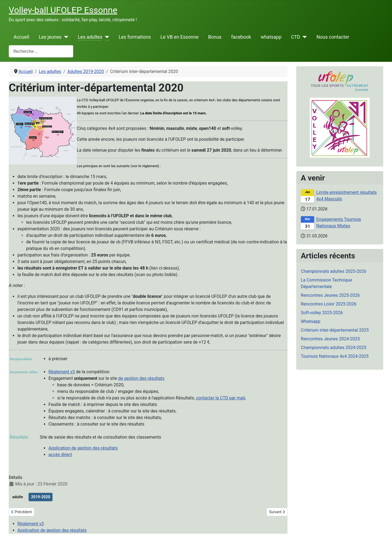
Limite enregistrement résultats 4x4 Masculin (347, 196)
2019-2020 (41, 497)
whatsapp (271, 37)
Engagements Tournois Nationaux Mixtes (339, 223)
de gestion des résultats (141, 378)
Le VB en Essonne (179, 37)
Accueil (21, 37)
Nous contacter (333, 37)
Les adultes (90, 37)
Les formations (135, 37)
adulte (18, 497)
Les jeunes (50, 37)
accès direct (60, 455)
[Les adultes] (106, 37)
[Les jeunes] (65, 37)
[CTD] (304, 37)
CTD (295, 37)
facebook (241, 37)
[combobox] (41, 51)
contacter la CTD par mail (220, 398)
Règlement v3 (62, 372)
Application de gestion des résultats (83, 448)
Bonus (215, 37)
